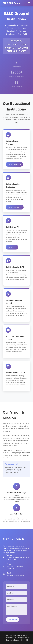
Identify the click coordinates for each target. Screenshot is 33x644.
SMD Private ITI (12, 228)
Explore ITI (12, 248)
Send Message (13, 620)
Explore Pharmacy (14, 165)
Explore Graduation (15, 208)
